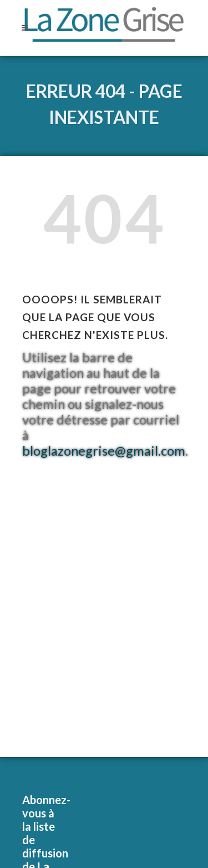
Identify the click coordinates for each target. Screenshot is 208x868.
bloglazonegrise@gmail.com (104, 451)
